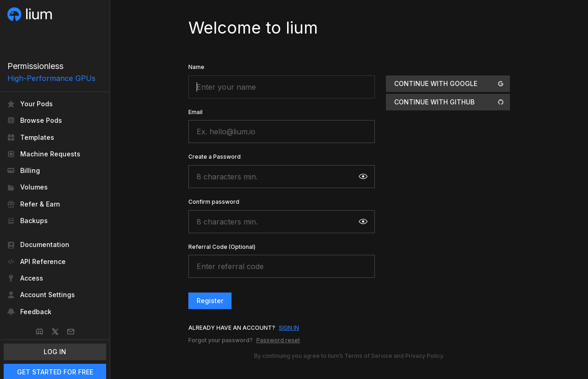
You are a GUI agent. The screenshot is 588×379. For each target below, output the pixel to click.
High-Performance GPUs (51, 78)
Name (196, 67)
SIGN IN (289, 328)
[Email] (71, 332)
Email (195, 112)
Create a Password (215, 157)
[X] (55, 332)
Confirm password (214, 202)
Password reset (278, 340)
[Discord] (40, 332)
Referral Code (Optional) (222, 247)
